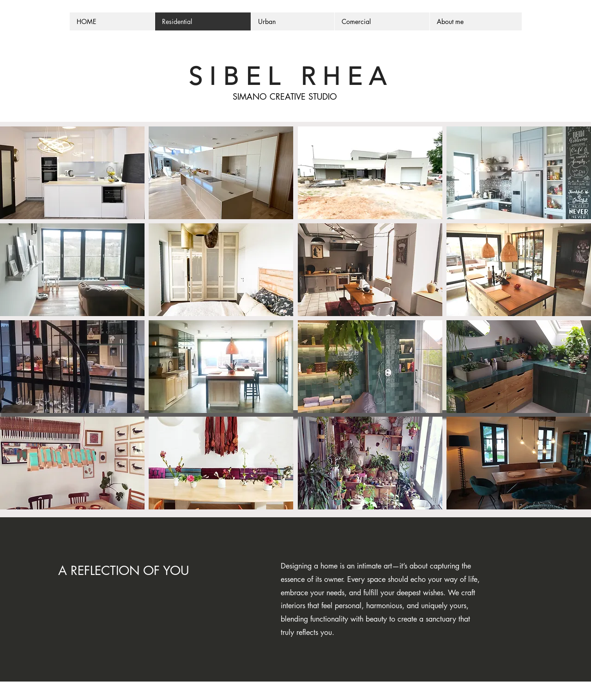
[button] (72, 173)
